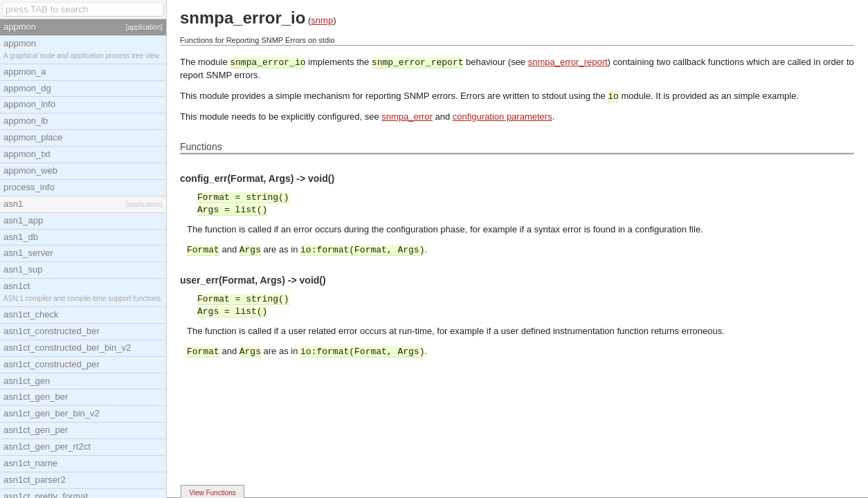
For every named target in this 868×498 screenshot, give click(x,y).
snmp (322, 20)
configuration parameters (503, 117)
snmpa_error (407, 117)
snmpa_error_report (568, 62)
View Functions (213, 493)
